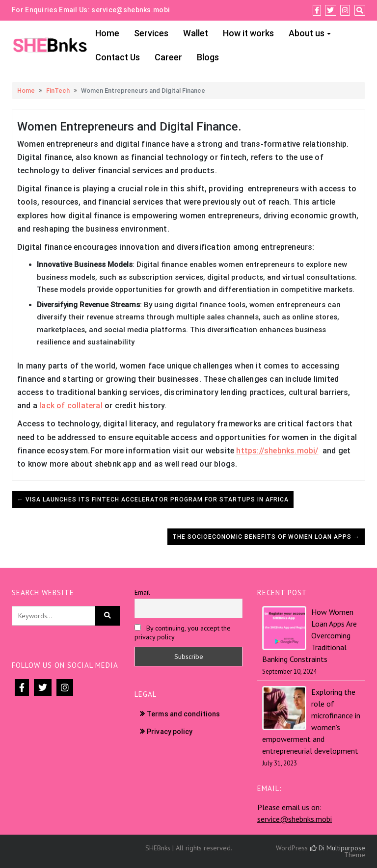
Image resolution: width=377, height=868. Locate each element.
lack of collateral (71, 406)
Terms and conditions (183, 714)
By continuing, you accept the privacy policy (183, 632)
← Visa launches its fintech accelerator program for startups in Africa (153, 500)
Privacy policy (170, 732)
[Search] (360, 10)
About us (307, 33)
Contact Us (118, 57)
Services (151, 33)
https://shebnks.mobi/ (277, 451)
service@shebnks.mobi (131, 10)
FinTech (58, 91)
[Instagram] (345, 10)
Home (107, 33)
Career (168, 57)
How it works (248, 33)
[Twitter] (330, 10)
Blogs (208, 57)
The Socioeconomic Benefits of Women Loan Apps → (266, 537)
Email (142, 592)
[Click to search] (108, 616)
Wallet (196, 33)
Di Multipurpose (337, 848)
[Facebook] (317, 10)
